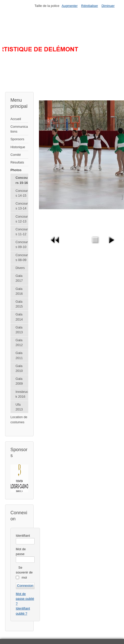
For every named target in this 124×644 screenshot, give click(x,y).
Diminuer (108, 6)
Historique (18, 147)
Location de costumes (19, 419)
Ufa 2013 (19, 407)
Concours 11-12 (22, 232)
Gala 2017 (19, 278)
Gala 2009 (19, 381)
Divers (20, 268)
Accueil (16, 119)
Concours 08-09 (22, 257)
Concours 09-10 (22, 244)
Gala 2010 (19, 368)
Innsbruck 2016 (22, 394)
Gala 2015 (19, 304)
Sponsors (17, 139)
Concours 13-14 (22, 206)
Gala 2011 (19, 355)
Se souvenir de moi (24, 572)
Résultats (17, 162)
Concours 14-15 (22, 193)
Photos (16, 170)
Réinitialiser (90, 6)
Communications (19, 129)
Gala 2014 (19, 317)
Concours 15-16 (22, 180)
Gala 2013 (19, 330)
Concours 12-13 (22, 219)
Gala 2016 (19, 291)
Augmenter (70, 6)
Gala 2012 (19, 343)
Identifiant (23, 536)
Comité (16, 155)
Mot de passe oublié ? (25, 599)
